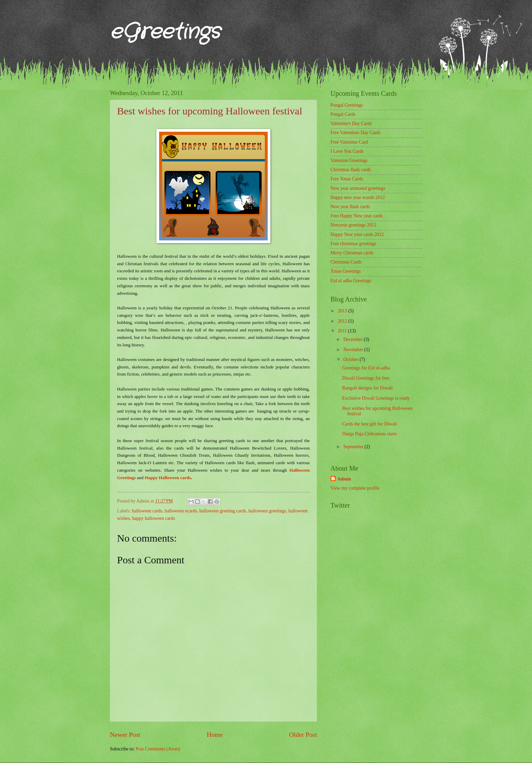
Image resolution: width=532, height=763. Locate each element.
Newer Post (125, 735)
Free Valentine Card (349, 142)
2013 (343, 311)
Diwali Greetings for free (366, 378)
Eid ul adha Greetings (351, 281)
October (351, 359)
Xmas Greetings (346, 271)
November (354, 350)
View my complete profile (355, 488)
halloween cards (147, 511)
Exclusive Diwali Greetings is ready (376, 398)
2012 (343, 321)
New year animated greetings (358, 188)
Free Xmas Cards (347, 179)
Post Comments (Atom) (158, 749)
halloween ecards (181, 511)
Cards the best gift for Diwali (369, 424)
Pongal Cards (343, 114)
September (354, 447)
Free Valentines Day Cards (355, 133)
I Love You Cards (347, 151)
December (354, 339)
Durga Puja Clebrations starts (369, 434)
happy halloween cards (153, 518)
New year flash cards (350, 207)
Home (215, 735)
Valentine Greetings (349, 160)
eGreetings (165, 32)
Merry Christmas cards (352, 253)
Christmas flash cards (351, 170)
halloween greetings (267, 511)
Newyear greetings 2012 (353, 225)
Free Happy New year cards (357, 216)
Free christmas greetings (353, 244)
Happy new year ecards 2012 (358, 197)
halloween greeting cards (223, 511)
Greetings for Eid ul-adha (366, 368)
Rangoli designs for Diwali (367, 388)
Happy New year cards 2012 (357, 234)
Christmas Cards (346, 262)
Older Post (303, 735)
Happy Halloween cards (168, 478)
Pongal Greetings (347, 105)
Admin (344, 479)
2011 (343, 331)
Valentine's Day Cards (351, 123)
